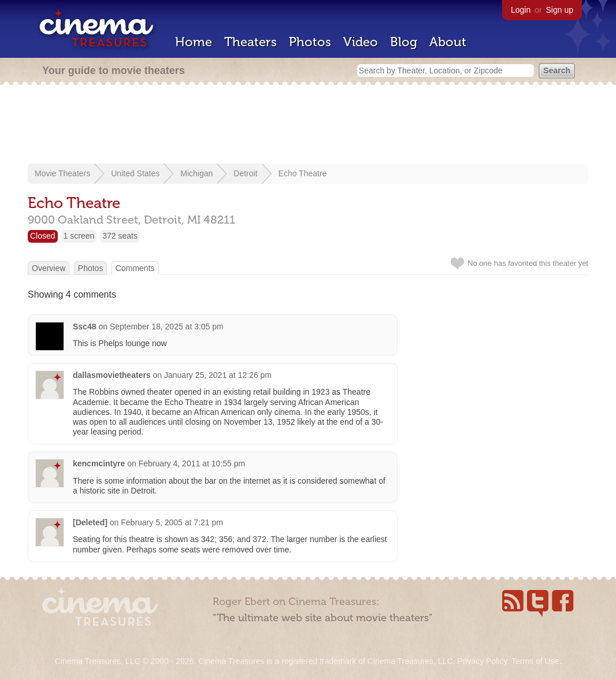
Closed (43, 236)
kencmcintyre (99, 463)
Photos (310, 42)
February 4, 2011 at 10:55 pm (192, 463)
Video (361, 42)
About (448, 42)
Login (521, 10)
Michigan (196, 173)
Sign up (560, 10)
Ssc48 (84, 326)
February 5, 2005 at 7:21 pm (172, 522)
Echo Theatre (303, 173)
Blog (404, 42)
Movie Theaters (62, 173)
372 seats (120, 236)
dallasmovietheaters (112, 375)
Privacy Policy (482, 661)
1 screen (79, 236)
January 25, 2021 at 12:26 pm (218, 375)
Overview (49, 268)
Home (194, 42)
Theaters (251, 42)
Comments (135, 268)
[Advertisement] (308, 125)
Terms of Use (535, 661)
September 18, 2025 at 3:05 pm (167, 326)
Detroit (245, 173)
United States (135, 173)
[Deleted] (90, 522)
